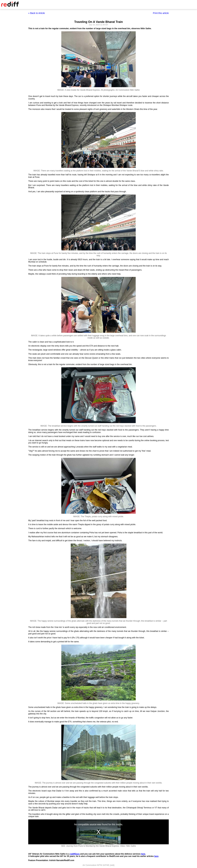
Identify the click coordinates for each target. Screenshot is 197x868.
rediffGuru (75, 854)
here (143, 854)
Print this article (161, 13)
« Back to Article (37, 13)
